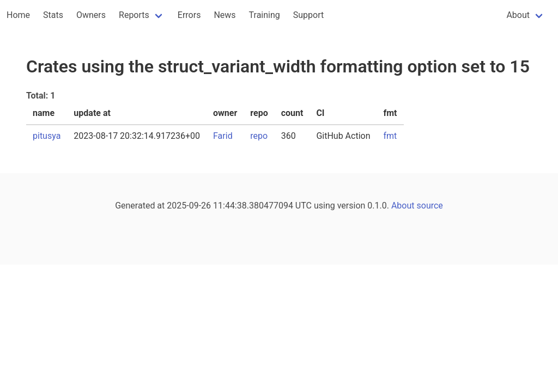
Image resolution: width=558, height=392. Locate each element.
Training (265, 15)
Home (18, 15)
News (225, 15)
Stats (53, 15)
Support (308, 15)
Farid (223, 136)
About (518, 15)
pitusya (47, 136)
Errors (189, 15)
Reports (134, 15)
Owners (91, 15)
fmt (390, 136)
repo (259, 136)
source (430, 206)
